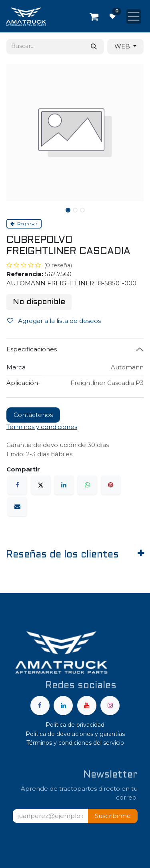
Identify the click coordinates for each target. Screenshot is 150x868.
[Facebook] (17, 485)
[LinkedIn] (64, 485)
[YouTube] (87, 706)
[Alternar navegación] (134, 16)
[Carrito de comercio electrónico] (94, 16)
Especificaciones (32, 349)
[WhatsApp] (87, 485)
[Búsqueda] (94, 47)
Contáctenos (33, 415)
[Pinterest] (111, 485)
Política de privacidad (75, 725)
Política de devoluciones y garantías (75, 734)
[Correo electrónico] (17, 507)
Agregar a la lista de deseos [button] (54, 321)
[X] (41, 485)
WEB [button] (123, 46)
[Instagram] (110, 706)
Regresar (24, 224)
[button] (113, 816)
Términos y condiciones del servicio (75, 743)
